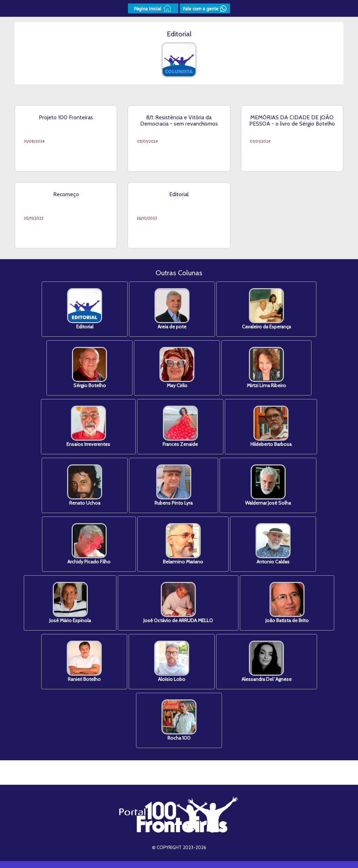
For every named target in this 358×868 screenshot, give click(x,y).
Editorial (85, 309)
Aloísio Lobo (172, 661)
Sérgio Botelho (89, 368)
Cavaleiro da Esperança (266, 309)
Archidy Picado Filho (89, 544)
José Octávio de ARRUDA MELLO (178, 603)
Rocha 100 (179, 720)
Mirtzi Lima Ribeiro (266, 368)
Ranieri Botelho (84, 661)
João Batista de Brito (287, 603)
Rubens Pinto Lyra (174, 485)
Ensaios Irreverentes (88, 426)
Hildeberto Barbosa (271, 426)
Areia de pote (172, 309)
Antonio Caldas (273, 544)
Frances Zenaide (180, 426)
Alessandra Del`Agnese (267, 661)
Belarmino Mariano (183, 544)
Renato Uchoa (85, 485)
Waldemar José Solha (268, 485)
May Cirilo (177, 368)
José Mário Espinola (70, 603)
